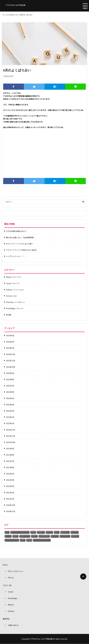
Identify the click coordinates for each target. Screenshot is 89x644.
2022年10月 (11, 367)
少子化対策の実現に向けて (16, 231)
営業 (33, 532)
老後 (29, 540)
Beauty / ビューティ (14, 277)
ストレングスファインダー (42, 540)
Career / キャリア (13, 283)
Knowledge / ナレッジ (15, 308)
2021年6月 (10, 467)
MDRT (35, 536)
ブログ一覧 (7, 585)
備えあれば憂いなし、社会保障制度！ (21, 238)
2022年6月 (10, 392)
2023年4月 (10, 342)
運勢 (23, 540)
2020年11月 (11, 511)
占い (57, 532)
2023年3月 (10, 348)
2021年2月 (10, 493)
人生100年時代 (44, 536)
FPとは (11, 578)
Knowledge (13, 598)
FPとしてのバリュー (16, 571)
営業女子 (41, 532)
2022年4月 (10, 405)
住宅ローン (65, 532)
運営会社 (6, 619)
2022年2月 (10, 417)
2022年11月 (11, 361)
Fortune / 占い (13, 15)
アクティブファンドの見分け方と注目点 (21, 250)
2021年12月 (11, 430)
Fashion (11, 611)
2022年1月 (10, 423)
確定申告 (75, 536)
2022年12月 (11, 354)
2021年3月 (10, 486)
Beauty (11, 605)
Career (11, 592)
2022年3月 (10, 411)
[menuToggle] (85, 5)
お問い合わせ (13, 625)
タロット (55, 536)
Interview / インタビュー (16, 302)
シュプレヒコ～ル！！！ (15, 256)
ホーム (5, 15)
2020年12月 (11, 505)
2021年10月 (11, 442)
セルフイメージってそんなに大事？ (20, 244)
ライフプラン (65, 536)
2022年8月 (10, 379)
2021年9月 (10, 449)
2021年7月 (10, 461)
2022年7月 (10, 386)
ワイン (8, 536)
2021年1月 (10, 499)
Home (5, 565)
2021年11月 (11, 436)
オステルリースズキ (12, 540)
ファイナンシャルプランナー (20, 532)
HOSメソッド (25, 536)
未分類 (9, 315)
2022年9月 (10, 373)
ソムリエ (75, 532)
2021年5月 (10, 474)
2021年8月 (10, 455)
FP (7, 532)
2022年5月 (10, 398)
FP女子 (50, 532)
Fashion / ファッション (15, 290)
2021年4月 (10, 480)
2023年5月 (10, 336)
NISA (16, 536)
